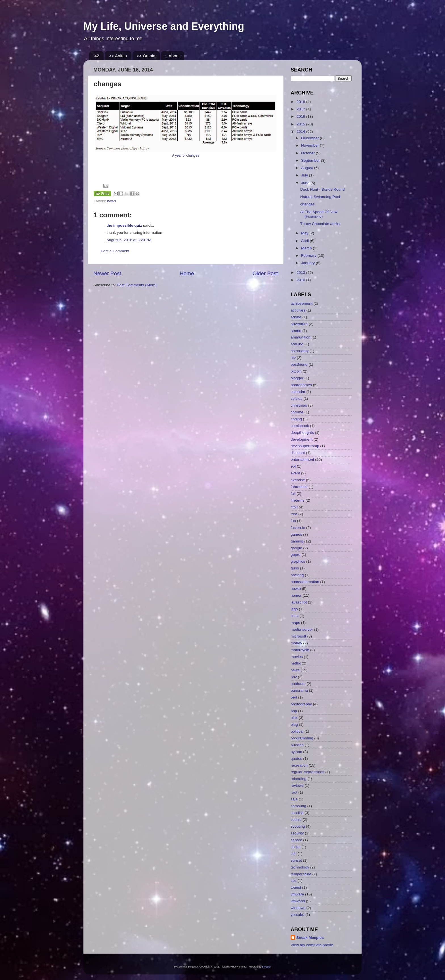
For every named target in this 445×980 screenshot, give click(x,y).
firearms (298, 500)
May (305, 233)
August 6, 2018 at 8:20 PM (129, 240)
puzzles (297, 745)
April (306, 241)
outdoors (298, 684)
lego (294, 609)
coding (296, 419)
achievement (302, 303)
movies (297, 657)
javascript (299, 602)
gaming (297, 541)
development (302, 439)
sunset (296, 860)
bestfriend (299, 364)
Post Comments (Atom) (137, 285)
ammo (296, 331)
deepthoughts (302, 433)
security (297, 833)
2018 (301, 102)
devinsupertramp (305, 446)
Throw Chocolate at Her (321, 224)
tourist (296, 887)
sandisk (297, 813)
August (308, 168)
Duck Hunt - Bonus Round (323, 189)
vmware (297, 894)
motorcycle (300, 650)
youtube (297, 915)
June (306, 183)
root (294, 792)
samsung (298, 806)
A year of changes (185, 155)
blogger (297, 378)
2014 (301, 132)
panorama (299, 690)
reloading (299, 779)
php (294, 711)
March (307, 248)
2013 (301, 273)
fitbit (294, 507)
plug (294, 725)
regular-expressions (307, 772)
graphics (298, 561)
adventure (299, 324)
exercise (298, 480)
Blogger (266, 967)
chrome (297, 412)
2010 (301, 280)
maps (295, 623)
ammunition (301, 337)
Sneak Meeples (310, 938)
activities (298, 310)
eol (293, 466)
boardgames (301, 385)
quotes (296, 759)
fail (293, 494)
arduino (297, 344)
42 (97, 56)
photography (301, 704)
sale (294, 799)
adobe (296, 317)
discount (298, 453)
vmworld (298, 901)
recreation (299, 765)
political (297, 731)
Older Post (265, 273)
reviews (297, 786)
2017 (301, 109)
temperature (301, 874)
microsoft (298, 636)
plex (294, 718)
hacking (297, 575)
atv (293, 358)
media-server (302, 629)
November (310, 145)
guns (295, 568)
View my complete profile (312, 945)
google (296, 548)
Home (187, 273)
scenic (296, 820)
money (296, 643)
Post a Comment (115, 251)
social (296, 847)
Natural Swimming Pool (320, 197)
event (295, 473)
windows (298, 908)
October (308, 153)
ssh (294, 854)
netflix (296, 663)
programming (302, 738)
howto (296, 589)
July (305, 175)
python (296, 752)
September (311, 160)
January (308, 263)
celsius (296, 398)
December (310, 138)
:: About (172, 56)
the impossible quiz (124, 225)
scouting (298, 826)
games (296, 534)
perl (294, 697)
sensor (296, 840)
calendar (298, 392)
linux (295, 616)
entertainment (302, 459)
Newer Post (107, 273)
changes (307, 204)
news (112, 201)
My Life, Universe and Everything (164, 26)
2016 (301, 116)
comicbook (300, 426)
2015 (301, 124)
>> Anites (118, 56)
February (309, 255)
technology (300, 867)
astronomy (300, 351)
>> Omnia (146, 56)
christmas (299, 405)
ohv (294, 677)
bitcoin (296, 371)
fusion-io (298, 528)
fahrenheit (299, 487)
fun (293, 521)
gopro (296, 555)
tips (294, 881)
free (294, 514)
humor (296, 595)
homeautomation (305, 582)
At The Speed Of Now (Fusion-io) (319, 214)
